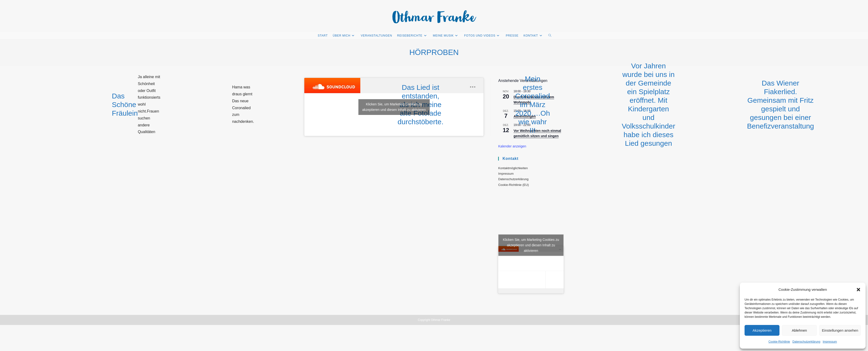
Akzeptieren (762, 330)
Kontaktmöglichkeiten (513, 168)
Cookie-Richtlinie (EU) (513, 185)
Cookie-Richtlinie (779, 342)
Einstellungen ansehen (840, 330)
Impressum (830, 342)
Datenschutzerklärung (806, 342)
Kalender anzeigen (512, 146)
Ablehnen (799, 330)
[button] (858, 290)
